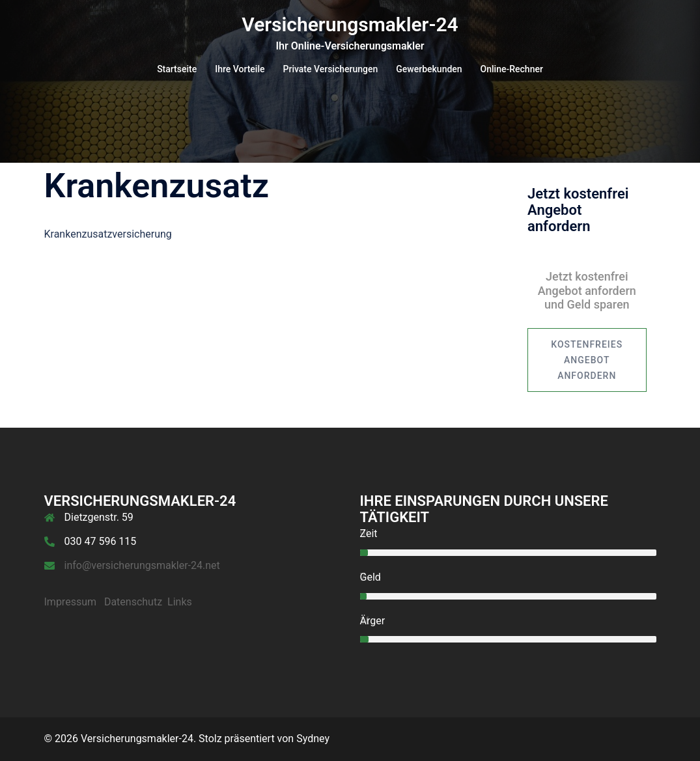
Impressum (71, 602)
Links (180, 602)
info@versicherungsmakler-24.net (142, 565)
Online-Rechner (512, 69)
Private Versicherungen (331, 69)
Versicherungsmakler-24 (350, 24)
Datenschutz (133, 602)
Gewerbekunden (429, 69)
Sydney (313, 739)
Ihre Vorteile (240, 69)
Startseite (177, 69)
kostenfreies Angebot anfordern (587, 360)
